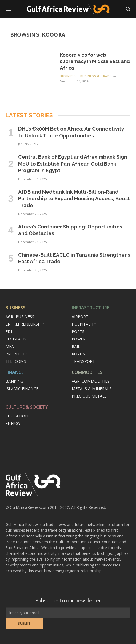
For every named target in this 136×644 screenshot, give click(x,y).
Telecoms (16, 361)
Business (15, 308)
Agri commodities (91, 381)
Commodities (87, 372)
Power (79, 339)
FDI (9, 332)
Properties (17, 354)
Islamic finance (22, 389)
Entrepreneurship (25, 324)
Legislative (17, 339)
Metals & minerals (92, 389)
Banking (14, 381)
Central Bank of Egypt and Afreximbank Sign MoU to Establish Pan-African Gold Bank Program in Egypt (73, 164)
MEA (10, 346)
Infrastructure (90, 308)
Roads (78, 354)
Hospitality (84, 324)
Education (17, 416)
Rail (76, 346)
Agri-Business (20, 317)
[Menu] (9, 9)
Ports (78, 332)
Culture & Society (27, 407)
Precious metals (89, 396)
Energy (13, 423)
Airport (80, 317)
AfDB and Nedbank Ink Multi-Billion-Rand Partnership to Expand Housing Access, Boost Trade (74, 199)
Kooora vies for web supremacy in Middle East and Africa (95, 61)
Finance (14, 372)
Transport (83, 361)
